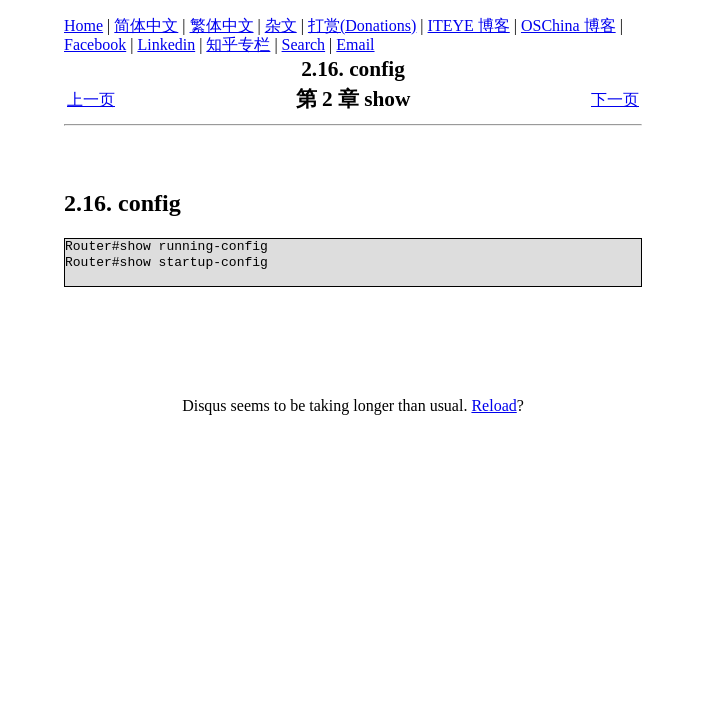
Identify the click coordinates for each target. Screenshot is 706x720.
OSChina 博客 (568, 25)
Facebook (95, 44)
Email (355, 44)
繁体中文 (222, 25)
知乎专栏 (238, 44)
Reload (493, 405)
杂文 (281, 25)
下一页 (615, 99)
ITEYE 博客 (469, 25)
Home (83, 25)
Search (304, 44)
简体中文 (146, 25)
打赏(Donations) (362, 25)
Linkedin (166, 44)
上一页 (91, 99)
